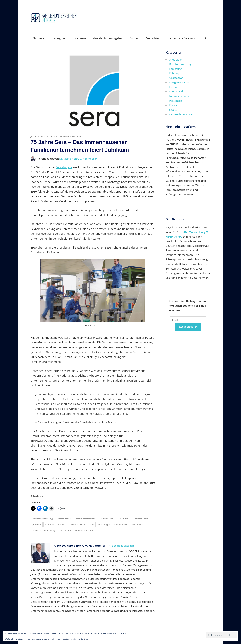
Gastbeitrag (176, 78)
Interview (175, 87)
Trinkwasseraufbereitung (44, 530)
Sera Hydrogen (121, 525)
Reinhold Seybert (78, 525)
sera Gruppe (104, 525)
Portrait (174, 105)
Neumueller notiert (181, 96)
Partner (134, 38)
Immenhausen (141, 519)
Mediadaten (153, 38)
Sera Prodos (138, 525)
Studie (173, 110)
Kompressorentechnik (55, 525)
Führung (174, 73)
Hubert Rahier (124, 519)
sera (92, 525)
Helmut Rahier (106, 519)
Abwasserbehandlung (43, 519)
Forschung (175, 69)
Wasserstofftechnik (84, 530)
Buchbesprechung (180, 64)
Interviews (80, 38)
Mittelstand (52, 136)
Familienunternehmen (85, 519)
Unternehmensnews (71, 136)
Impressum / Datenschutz (183, 38)
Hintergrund (59, 38)
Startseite (39, 38)
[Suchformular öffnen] (207, 38)
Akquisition (176, 60)
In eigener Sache (179, 82)
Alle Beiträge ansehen (121, 546)
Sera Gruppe (64, 167)
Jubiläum (37, 525)
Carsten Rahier (64, 519)
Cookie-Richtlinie (81, 639)
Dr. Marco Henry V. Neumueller (78, 159)
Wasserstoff (65, 530)
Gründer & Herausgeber (108, 38)
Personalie (176, 101)
